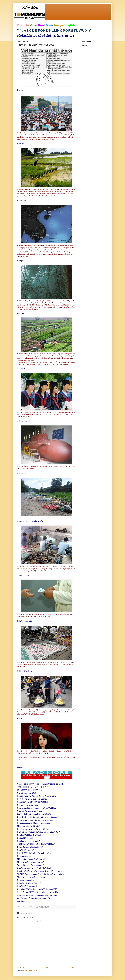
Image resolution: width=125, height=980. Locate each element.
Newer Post (21, 968)
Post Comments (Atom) (31, 971)
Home (47, 968)
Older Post (72, 968)
